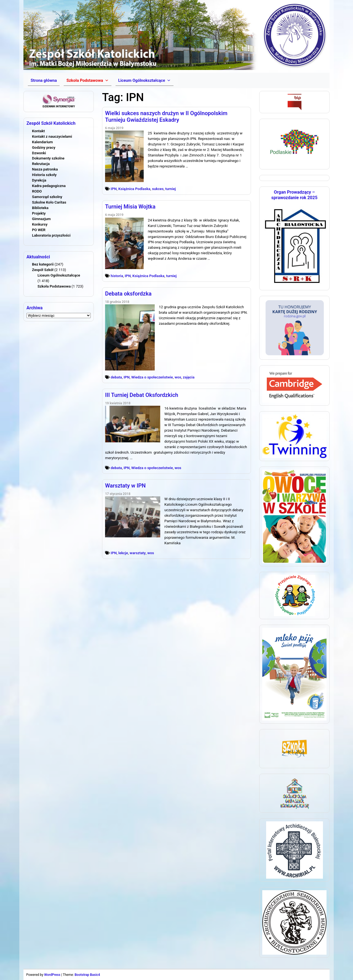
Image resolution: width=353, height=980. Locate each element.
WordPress (52, 975)
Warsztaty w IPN (125, 486)
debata (116, 377)
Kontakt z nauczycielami (52, 136)
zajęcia (189, 377)
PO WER (39, 230)
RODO (37, 191)
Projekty (39, 213)
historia (117, 276)
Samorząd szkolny (47, 197)
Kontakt (38, 131)
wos (178, 377)
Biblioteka (40, 208)
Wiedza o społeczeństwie (152, 377)
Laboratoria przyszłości (51, 235)
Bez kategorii (43, 264)
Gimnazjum (41, 219)
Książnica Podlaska (134, 189)
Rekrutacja (41, 164)
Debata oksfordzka (128, 294)
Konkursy (40, 224)
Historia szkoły (44, 175)
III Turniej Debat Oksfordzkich (142, 395)
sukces (158, 189)
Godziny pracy (44, 147)
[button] (87, 80)
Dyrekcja (39, 180)
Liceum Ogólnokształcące (59, 275)
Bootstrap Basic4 (87, 975)
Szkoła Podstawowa (54, 286)
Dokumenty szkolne (48, 158)
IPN (114, 189)
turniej (170, 189)
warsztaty (138, 553)
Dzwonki (39, 153)
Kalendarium (42, 142)
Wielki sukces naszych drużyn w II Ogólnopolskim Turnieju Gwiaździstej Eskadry (166, 117)
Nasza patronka (45, 169)
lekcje (123, 553)
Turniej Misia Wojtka (130, 207)
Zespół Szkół (43, 270)
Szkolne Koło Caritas (49, 202)
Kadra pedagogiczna (49, 186)
